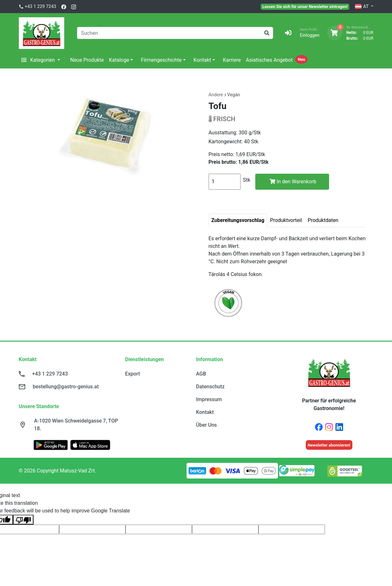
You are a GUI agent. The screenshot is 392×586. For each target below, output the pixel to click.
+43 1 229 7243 (41, 6)
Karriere (232, 60)
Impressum (209, 399)
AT (362, 7)
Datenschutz (211, 387)
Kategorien (39, 60)
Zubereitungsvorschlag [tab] (238, 220)
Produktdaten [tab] (323, 220)
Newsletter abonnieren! (329, 445)
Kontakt (202, 60)
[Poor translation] (23, 520)
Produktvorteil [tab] (286, 220)
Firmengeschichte (161, 60)
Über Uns (207, 425)
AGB (201, 374)
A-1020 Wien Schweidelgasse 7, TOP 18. (76, 425)
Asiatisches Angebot (269, 60)
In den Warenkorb (293, 182)
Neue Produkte (87, 60)
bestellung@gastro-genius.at (66, 387)
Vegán (234, 95)
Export (133, 374)
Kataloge (119, 60)
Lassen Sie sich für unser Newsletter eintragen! (305, 6)
